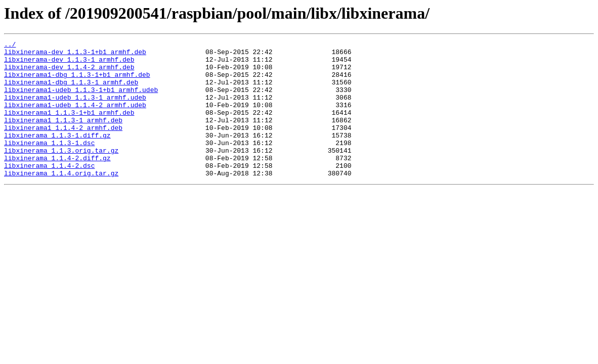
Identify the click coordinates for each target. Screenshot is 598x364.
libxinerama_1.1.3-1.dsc (49, 164)
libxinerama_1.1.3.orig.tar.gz (61, 173)
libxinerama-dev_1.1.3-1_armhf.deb (69, 64)
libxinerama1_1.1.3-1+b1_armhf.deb (69, 127)
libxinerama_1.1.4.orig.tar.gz (61, 200)
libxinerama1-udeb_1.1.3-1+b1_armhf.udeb (81, 100)
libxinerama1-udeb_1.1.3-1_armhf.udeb (75, 109)
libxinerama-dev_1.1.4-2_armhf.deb (69, 73)
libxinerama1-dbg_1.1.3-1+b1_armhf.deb (77, 82)
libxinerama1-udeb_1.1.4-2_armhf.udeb (75, 118)
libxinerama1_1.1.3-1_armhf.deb (63, 136)
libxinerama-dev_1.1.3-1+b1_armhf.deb (75, 55)
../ (10, 45)
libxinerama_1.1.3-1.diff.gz (57, 155)
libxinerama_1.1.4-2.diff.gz (57, 182)
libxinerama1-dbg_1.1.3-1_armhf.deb (71, 91)
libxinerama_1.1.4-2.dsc (49, 191)
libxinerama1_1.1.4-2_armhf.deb (63, 146)
